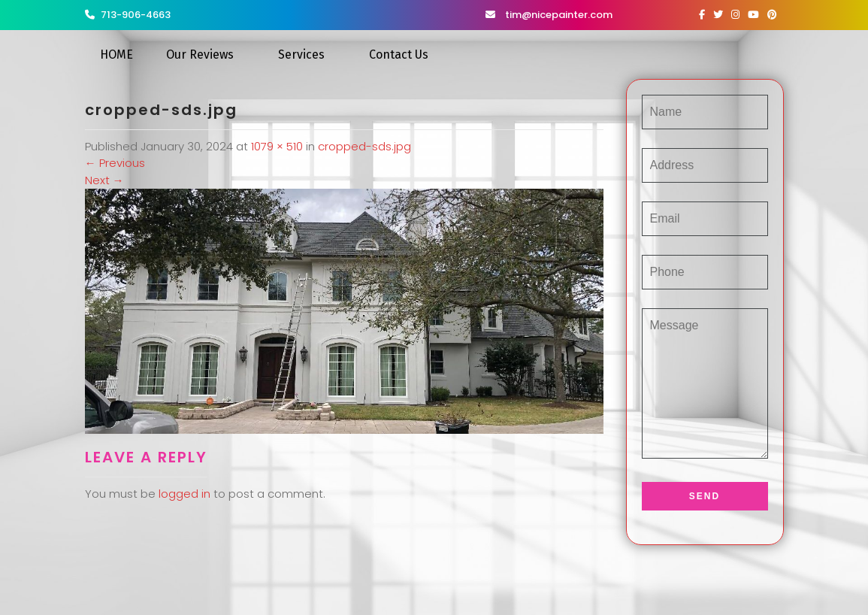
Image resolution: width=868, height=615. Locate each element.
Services (301, 55)
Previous (115, 163)
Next (104, 180)
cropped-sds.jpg (364, 146)
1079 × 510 (277, 146)
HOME (116, 55)
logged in (184, 494)
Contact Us (399, 55)
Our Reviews (200, 55)
